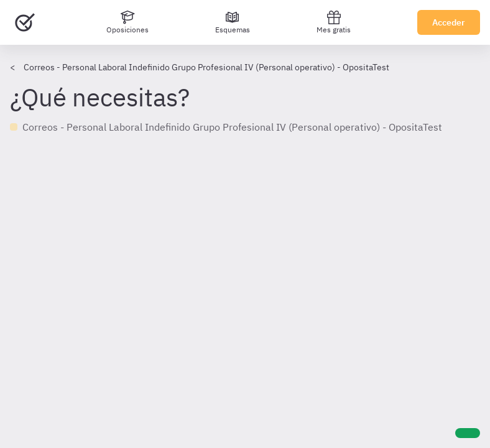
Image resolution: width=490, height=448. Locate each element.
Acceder (449, 22)
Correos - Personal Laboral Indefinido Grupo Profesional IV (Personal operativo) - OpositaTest (206, 67)
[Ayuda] (468, 433)
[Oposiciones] (127, 22)
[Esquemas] (233, 22)
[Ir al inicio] (25, 22)
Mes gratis (334, 22)
